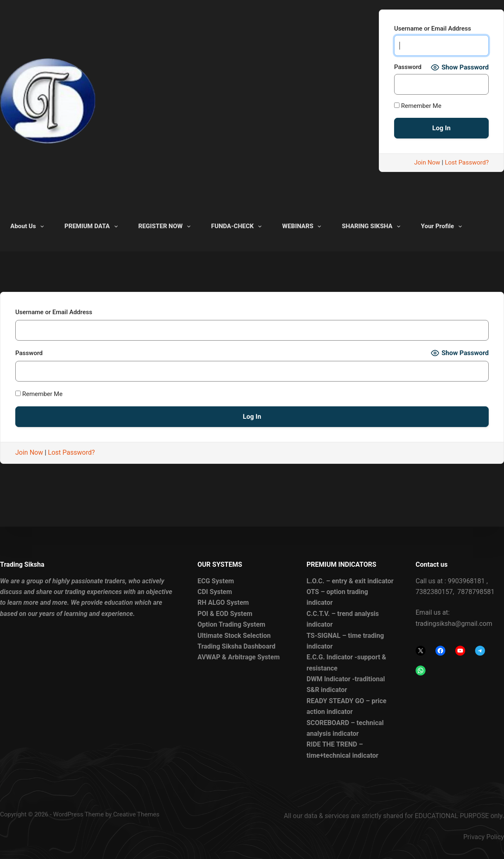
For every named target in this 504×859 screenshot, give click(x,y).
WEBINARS (303, 227)
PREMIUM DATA (93, 227)
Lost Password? (467, 162)
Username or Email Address (433, 29)
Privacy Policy (484, 837)
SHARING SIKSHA (372, 227)
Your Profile (443, 227)
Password (408, 67)
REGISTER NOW (166, 227)
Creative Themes (136, 814)
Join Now (427, 162)
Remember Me (418, 106)
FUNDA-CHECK (238, 227)
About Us (29, 227)
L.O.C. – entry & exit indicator (350, 581)
